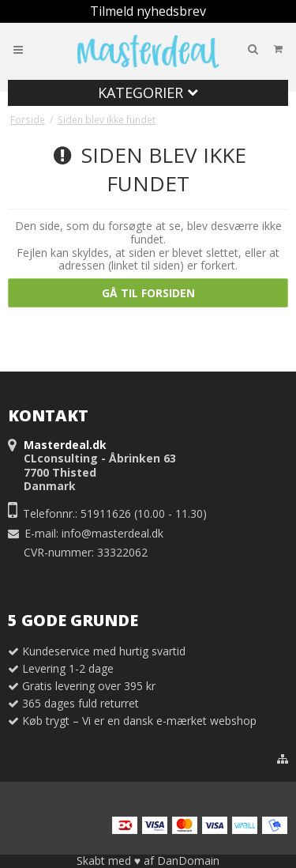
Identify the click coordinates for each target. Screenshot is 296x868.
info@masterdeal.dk (112, 533)
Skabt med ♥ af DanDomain (148, 860)
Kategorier (148, 92)
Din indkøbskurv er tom (226, 49)
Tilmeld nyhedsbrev (148, 11)
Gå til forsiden (148, 293)
